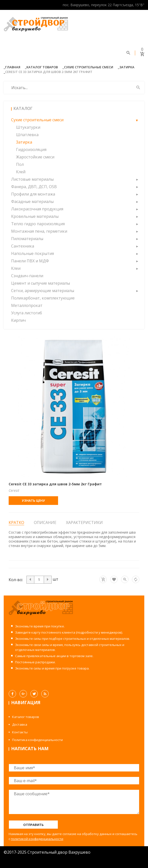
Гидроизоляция (31, 149)
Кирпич (18, 320)
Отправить (33, 825)
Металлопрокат (27, 305)
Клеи (16, 268)
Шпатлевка (27, 135)
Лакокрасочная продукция (37, 209)
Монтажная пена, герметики (39, 231)
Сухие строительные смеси (89, 67)
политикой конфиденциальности (37, 839)
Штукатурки (28, 127)
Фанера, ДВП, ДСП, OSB (34, 187)
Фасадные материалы (32, 201)
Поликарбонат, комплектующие (43, 298)
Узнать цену (33, 500)
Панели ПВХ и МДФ (30, 261)
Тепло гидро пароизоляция (38, 224)
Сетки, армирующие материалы (43, 291)
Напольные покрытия (32, 253)
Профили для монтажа (33, 194)
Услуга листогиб (27, 313)
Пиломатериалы (27, 239)
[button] (137, 120)
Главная (13, 67)
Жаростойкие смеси (35, 157)
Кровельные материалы (35, 216)
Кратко (16, 523)
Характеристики (84, 522)
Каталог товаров (42, 67)
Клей (21, 172)
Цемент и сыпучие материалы (41, 283)
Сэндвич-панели (27, 276)
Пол (20, 164)
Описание (45, 522)
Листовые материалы (32, 179)
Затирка (127, 67)
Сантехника (23, 246)
